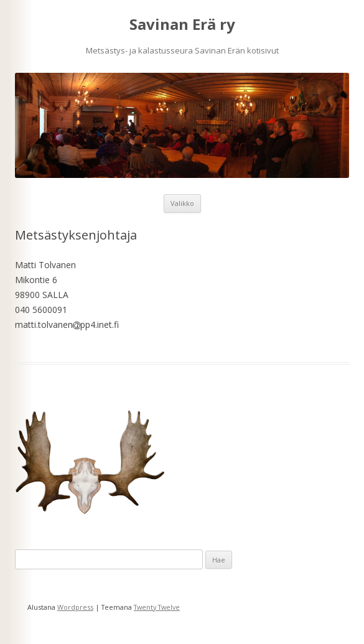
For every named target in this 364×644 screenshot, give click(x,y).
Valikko (182, 203)
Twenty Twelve (157, 607)
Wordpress (75, 607)
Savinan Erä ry (182, 25)
